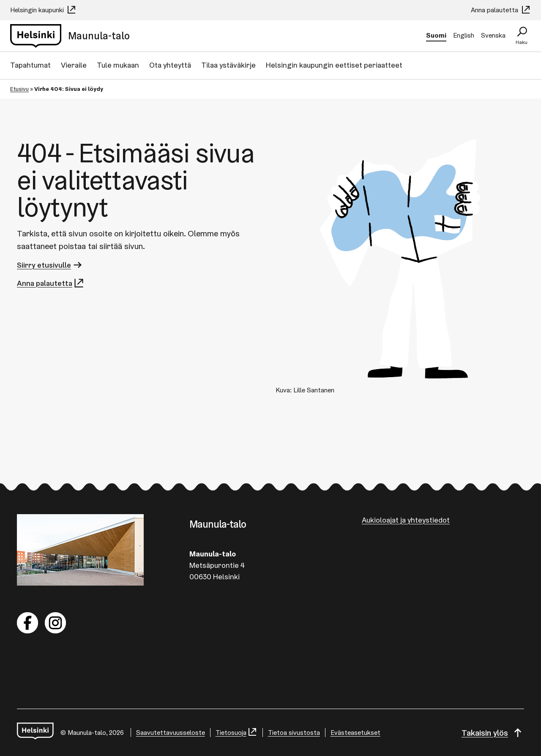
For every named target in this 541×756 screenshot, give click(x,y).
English (464, 35)
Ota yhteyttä (170, 65)
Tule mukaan (118, 65)
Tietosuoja (236, 733)
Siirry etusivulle (50, 265)
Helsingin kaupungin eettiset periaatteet (334, 65)
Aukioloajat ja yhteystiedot (406, 520)
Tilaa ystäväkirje (228, 65)
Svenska (493, 35)
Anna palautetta (501, 10)
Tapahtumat (30, 65)
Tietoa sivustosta (294, 733)
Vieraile (74, 65)
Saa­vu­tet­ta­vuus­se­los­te (171, 733)
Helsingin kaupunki (43, 10)
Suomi (436, 35)
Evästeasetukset (355, 733)
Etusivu (19, 89)
